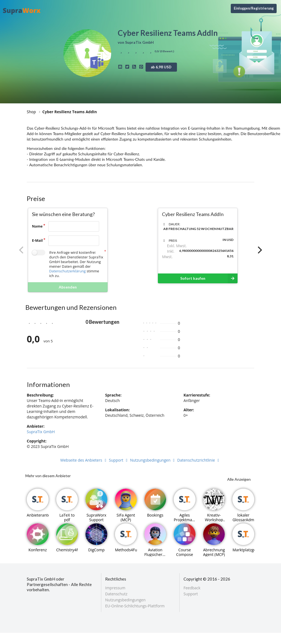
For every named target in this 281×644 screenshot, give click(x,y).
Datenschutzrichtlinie (199, 460)
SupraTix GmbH (41, 432)
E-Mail (37, 240)
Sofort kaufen (209, 278)
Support (119, 460)
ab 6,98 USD (161, 67)
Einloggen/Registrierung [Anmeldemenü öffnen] (254, 8)
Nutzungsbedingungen (153, 460)
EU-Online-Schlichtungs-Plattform (135, 606)
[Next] (259, 250)
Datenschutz (116, 594)
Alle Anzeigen (239, 479)
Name (37, 226)
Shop (31, 112)
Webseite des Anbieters (84, 460)
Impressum (115, 588)
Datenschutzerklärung (67, 271)
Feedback (192, 588)
